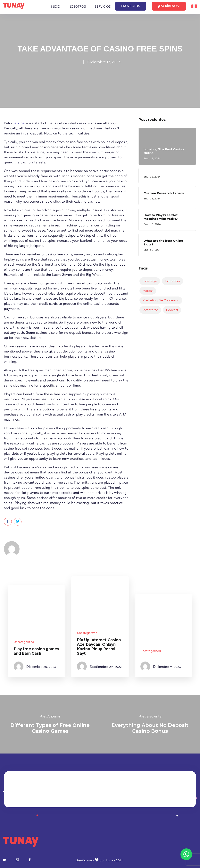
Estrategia (150, 281)
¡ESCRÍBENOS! (169, 6)
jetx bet (20, 123)
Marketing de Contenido (161, 300)
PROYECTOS (131, 6)
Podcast (172, 310)
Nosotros (77, 7)
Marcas (148, 291)
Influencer (173, 281)
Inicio (56, 7)
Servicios (103, 7)
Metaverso (150, 310)
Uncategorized (24, 642)
